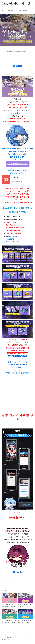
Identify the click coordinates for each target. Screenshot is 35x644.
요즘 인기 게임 (22, 11)
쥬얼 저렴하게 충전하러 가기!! (18, 164)
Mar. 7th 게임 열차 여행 (16, 4)
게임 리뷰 (11, 11)
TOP (31, 638)
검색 (27, 4)
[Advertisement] (17, 394)
